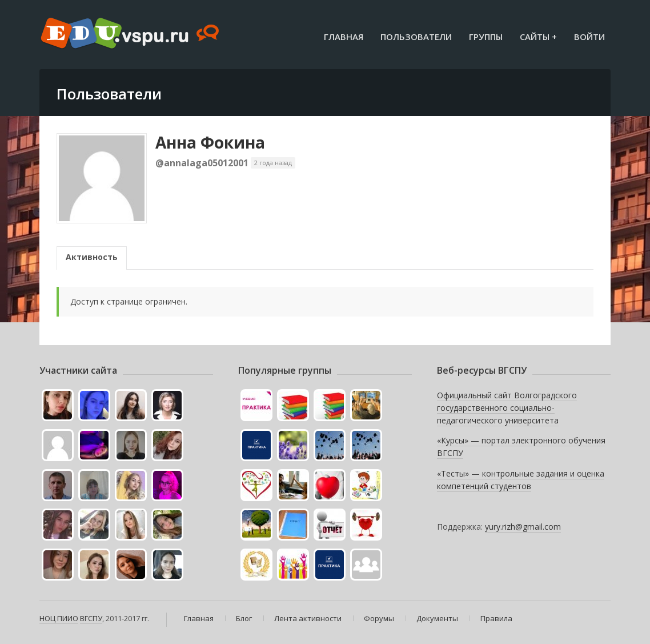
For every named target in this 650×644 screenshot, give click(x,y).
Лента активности (308, 618)
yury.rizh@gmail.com (523, 527)
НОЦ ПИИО (59, 618)
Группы (486, 37)
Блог (244, 618)
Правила (496, 618)
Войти (589, 37)
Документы (437, 618)
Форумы (379, 618)
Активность (92, 257)
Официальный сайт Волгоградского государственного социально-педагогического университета (507, 407)
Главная (344, 37)
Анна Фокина (210, 142)
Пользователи (416, 37)
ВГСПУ (91, 618)
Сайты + (538, 37)
